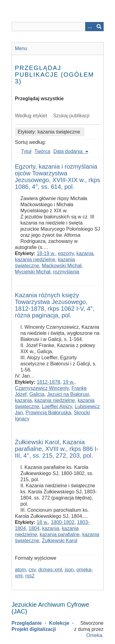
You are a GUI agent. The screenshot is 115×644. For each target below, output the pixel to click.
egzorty (66, 253)
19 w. (69, 382)
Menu (21, 48)
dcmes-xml (50, 570)
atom (21, 570)
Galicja (37, 394)
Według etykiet (31, 116)
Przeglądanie (27, 623)
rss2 (30, 576)
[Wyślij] (99, 27)
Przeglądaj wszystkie (39, 99)
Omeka (94, 635)
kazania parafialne (59, 534)
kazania (85, 253)
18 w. (42, 522)
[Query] (58, 27)
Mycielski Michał (33, 272)
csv (32, 570)
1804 (34, 528)
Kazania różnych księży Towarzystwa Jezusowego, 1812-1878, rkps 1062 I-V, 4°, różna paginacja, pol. (55, 305)
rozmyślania (66, 272)
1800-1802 (63, 522)
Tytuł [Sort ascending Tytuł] (26, 151)
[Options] (90, 27)
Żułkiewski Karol (60, 541)
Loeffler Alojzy (57, 406)
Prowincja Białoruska (48, 413)
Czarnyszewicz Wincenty (42, 388)
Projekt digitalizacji (34, 629)
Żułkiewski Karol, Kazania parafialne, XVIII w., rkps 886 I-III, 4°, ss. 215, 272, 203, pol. (57, 449)
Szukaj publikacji (71, 116)
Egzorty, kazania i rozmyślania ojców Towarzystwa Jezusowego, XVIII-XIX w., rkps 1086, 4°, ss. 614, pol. (58, 177)
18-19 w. (46, 253)
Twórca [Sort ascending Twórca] (42, 151)
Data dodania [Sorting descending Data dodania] (69, 151)
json (69, 570)
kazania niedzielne (35, 260)
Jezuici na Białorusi (68, 394)
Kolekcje (59, 623)
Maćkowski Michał (62, 266)
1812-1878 (49, 382)
